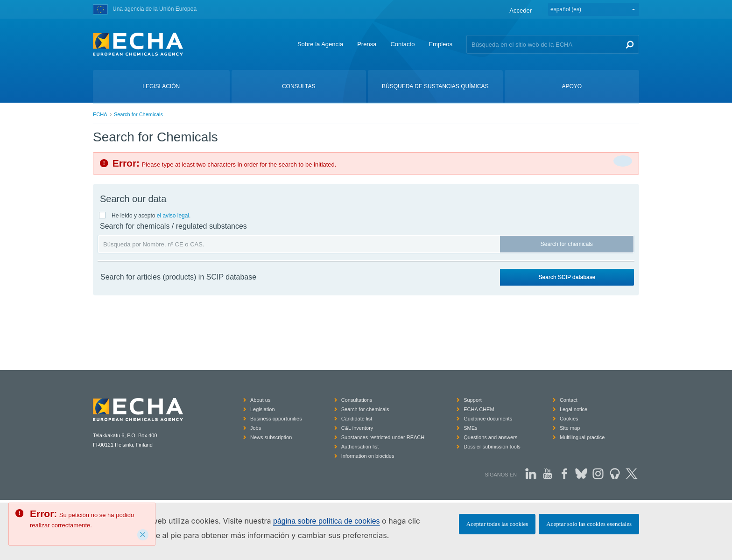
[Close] (143, 535)
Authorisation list (360, 447)
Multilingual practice (582, 437)
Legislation (263, 409)
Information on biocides (368, 456)
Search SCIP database (567, 277)
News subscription (271, 437)
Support (473, 400)
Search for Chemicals (138, 114)
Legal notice (574, 409)
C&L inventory (357, 428)
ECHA (100, 114)
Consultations (357, 400)
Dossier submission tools (492, 447)
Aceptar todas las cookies (497, 524)
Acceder (521, 10)
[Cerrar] (623, 161)
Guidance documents (488, 419)
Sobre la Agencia (320, 44)
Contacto (402, 44)
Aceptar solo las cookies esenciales (589, 524)
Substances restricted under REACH (383, 437)
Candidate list (357, 419)
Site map (570, 428)
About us (260, 400)
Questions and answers (490, 437)
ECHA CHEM (479, 409)
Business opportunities (276, 419)
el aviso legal (173, 216)
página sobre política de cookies (327, 521)
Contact (569, 400)
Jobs (256, 428)
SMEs (470, 428)
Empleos (440, 44)
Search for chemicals (567, 244)
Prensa (367, 44)
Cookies (569, 419)
